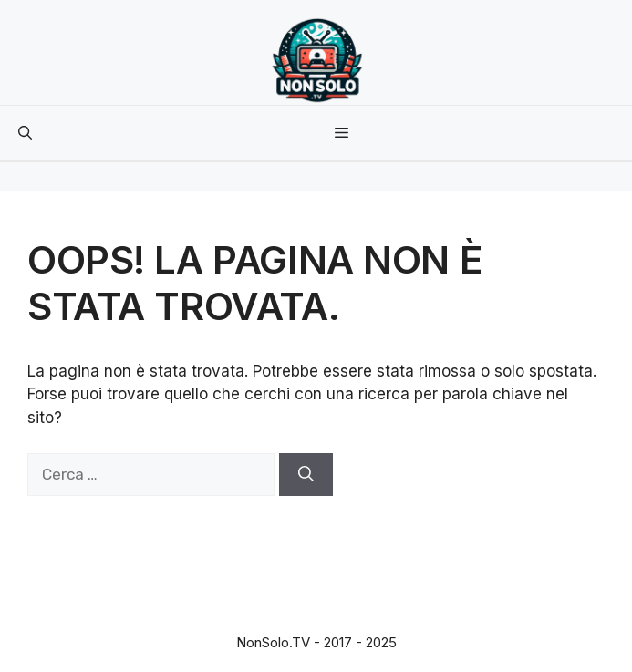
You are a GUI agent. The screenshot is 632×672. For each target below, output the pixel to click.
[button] (25, 133)
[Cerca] (306, 475)
